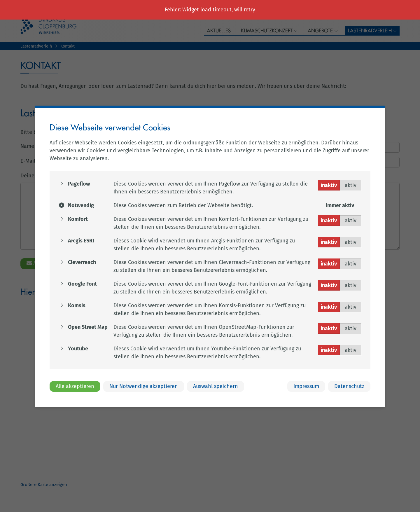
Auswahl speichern (216, 386)
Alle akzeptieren (75, 386)
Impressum (306, 386)
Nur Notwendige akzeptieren (144, 386)
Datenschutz (349, 386)
